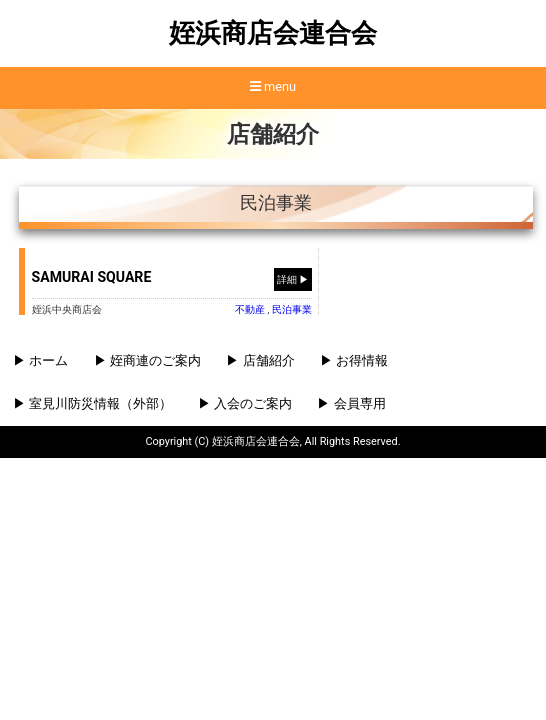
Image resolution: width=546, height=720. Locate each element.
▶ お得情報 (354, 360)
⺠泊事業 (292, 309)
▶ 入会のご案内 (245, 403)
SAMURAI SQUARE (92, 277)
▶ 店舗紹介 (260, 360)
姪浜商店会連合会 (273, 33)
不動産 (250, 309)
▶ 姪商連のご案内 (147, 360)
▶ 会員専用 (351, 403)
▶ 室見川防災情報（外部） (92, 403)
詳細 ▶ (293, 278)
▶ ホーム (40, 360)
